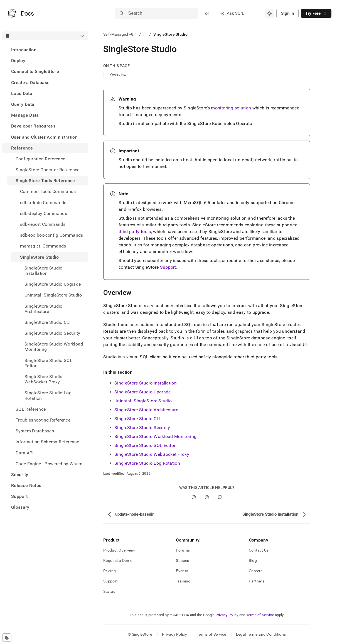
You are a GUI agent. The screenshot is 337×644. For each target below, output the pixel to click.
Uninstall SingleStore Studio (143, 401)
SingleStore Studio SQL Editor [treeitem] (48, 363)
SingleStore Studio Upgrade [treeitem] (53, 284)
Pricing (110, 571)
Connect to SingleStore (35, 71)
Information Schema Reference (47, 442)
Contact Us (259, 550)
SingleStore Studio (40, 257)
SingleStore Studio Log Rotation (147, 463)
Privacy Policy (227, 615)
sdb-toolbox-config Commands (52, 235)
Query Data (23, 104)
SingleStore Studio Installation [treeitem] (44, 271)
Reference (22, 148)
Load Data (22, 93)
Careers (256, 571)
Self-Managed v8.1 (120, 34)
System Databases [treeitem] (35, 431)
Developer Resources (33, 126)
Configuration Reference (40, 159)
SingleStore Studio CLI (137, 419)
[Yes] (194, 497)
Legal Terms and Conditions (261, 634)
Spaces (182, 560)
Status (109, 591)
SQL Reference (31, 409)
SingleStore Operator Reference (48, 170)
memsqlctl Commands (43, 246)
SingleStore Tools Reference (45, 181)
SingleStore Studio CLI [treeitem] (47, 322)
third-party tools (135, 232)
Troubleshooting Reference (43, 420)
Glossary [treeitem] (20, 507)
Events (182, 571)
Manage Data (25, 115)
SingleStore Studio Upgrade (142, 392)
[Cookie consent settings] (7, 638)
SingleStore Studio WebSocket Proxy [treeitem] (44, 379)
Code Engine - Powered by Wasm (49, 464)
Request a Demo (118, 560)
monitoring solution (231, 108)
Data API (25, 453)
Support (19, 496)
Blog (253, 560)
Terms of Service (260, 615)
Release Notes (26, 485)
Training (183, 581)
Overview (118, 75)
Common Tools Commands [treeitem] (48, 191)
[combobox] (270, 13)
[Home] (21, 13)
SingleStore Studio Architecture (146, 410)
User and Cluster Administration (44, 137)
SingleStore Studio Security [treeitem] (52, 333)
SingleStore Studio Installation (146, 383)
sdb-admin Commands (43, 203)
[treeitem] (45, 50)
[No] (207, 497)
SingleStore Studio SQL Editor (145, 445)
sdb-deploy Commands (44, 213)
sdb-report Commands (43, 224)
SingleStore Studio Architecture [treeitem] (44, 309)
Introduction (24, 50)
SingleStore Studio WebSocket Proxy (152, 454)
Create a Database (30, 83)
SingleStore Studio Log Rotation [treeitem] (48, 395)
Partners (257, 581)
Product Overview (119, 550)
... (145, 34)
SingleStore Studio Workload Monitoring (155, 436)
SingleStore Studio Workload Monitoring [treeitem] (54, 347)
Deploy (18, 61)
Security (20, 475)
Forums (183, 550)
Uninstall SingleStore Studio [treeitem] (53, 295)
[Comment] (220, 497)
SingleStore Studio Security (142, 428)
